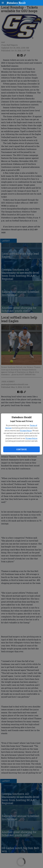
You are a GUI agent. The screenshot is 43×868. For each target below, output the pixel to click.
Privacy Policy (26, 431)
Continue (21, 449)
